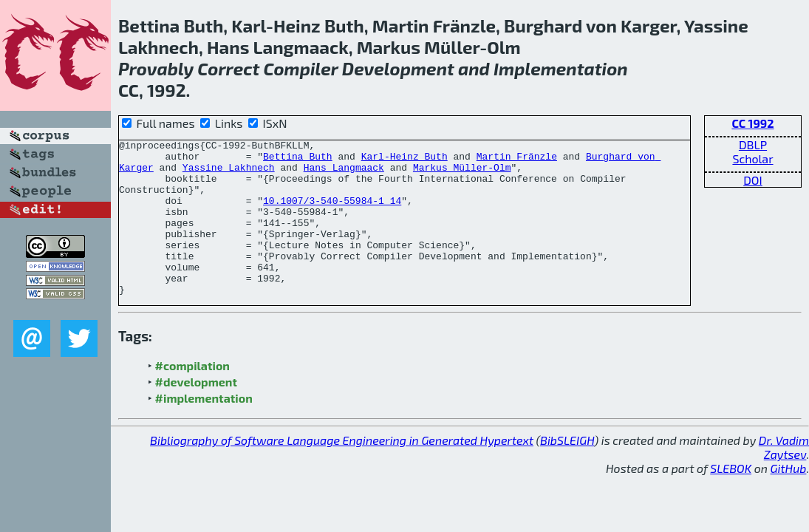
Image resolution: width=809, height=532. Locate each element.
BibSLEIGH (567, 471)
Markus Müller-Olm (462, 174)
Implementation (561, 68)
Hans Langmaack (344, 174)
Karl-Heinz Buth (404, 160)
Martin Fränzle (517, 160)
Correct (228, 68)
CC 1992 (752, 123)
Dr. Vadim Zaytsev (784, 478)
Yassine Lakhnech (229, 174)
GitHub (789, 499)
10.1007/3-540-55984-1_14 (332, 214)
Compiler (300, 68)
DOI (753, 180)
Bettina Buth (298, 160)
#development (196, 413)
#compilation (192, 396)
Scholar (752, 158)
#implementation (204, 429)
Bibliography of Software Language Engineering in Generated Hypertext (342, 471)
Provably (156, 68)
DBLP (753, 144)
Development (398, 68)
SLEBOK (731, 499)
